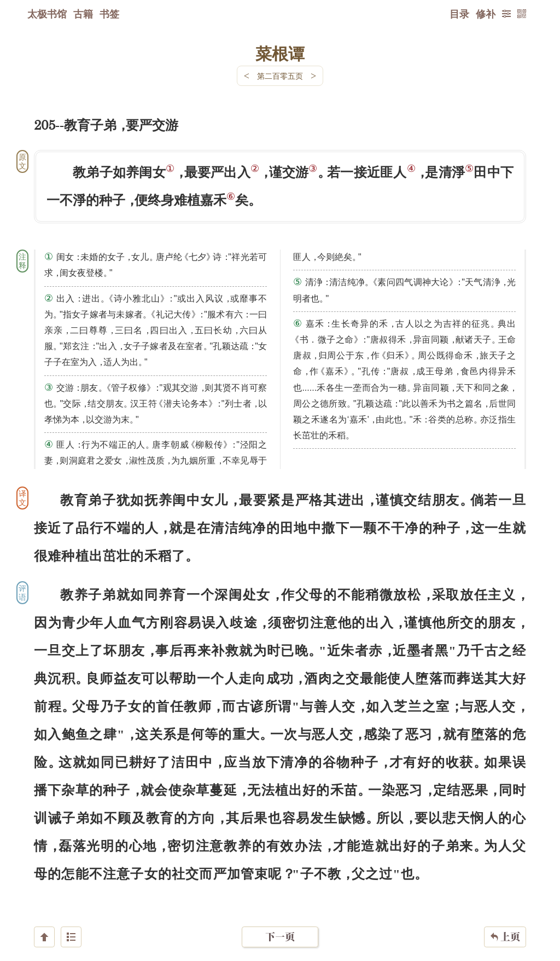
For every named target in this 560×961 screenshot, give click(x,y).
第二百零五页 (280, 76)
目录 (459, 14)
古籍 (83, 14)
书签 (109, 14)
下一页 (280, 896)
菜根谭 (280, 53)
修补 (486, 14)
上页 (505, 896)
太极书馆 (47, 14)
